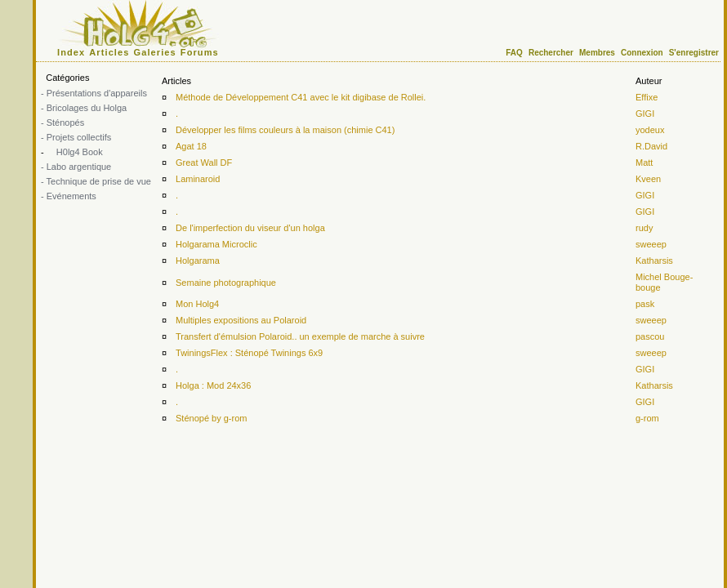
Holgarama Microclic (216, 244)
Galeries (155, 52)
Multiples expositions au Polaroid (241, 320)
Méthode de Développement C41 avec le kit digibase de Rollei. (301, 97)
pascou (650, 336)
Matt (644, 163)
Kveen (648, 179)
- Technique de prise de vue (96, 181)
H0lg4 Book (78, 152)
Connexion (642, 53)
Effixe (647, 97)
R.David (651, 146)
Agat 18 (191, 146)
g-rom (647, 418)
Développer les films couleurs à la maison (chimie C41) (285, 130)
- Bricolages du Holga (84, 108)
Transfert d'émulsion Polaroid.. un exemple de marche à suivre (300, 336)
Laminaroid (198, 179)
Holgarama (198, 261)
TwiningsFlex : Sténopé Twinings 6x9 (249, 353)
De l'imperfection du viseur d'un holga (250, 228)
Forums (200, 52)
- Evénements (69, 196)
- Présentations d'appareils (94, 93)
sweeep (651, 244)
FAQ (514, 53)
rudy (644, 228)
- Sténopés (62, 122)
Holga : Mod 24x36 (213, 385)
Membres (597, 53)
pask (645, 304)
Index (71, 52)
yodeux (650, 130)
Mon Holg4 (197, 304)
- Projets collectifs (76, 137)
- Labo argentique (76, 167)
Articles (109, 52)
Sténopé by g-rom (211, 418)
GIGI (645, 114)
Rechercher (551, 53)
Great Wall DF (204, 163)
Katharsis (654, 261)
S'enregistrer (694, 53)
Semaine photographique (226, 283)
